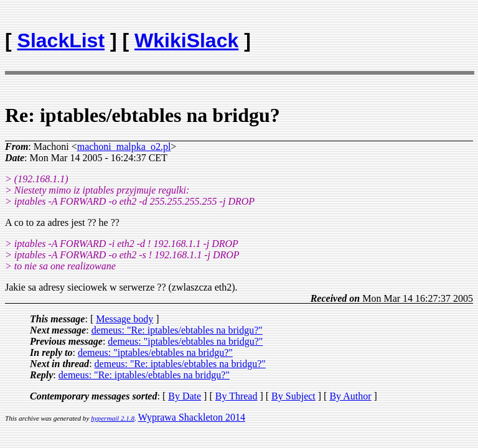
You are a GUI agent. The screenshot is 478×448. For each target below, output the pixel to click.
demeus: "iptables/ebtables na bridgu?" (185, 341)
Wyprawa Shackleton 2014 (192, 417)
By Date (185, 396)
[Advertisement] (400, 35)
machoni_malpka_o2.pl (124, 147)
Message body (124, 319)
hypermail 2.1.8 (113, 418)
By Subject (293, 396)
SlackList (61, 40)
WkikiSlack (186, 40)
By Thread (237, 396)
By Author (350, 396)
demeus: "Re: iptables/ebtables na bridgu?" (177, 330)
